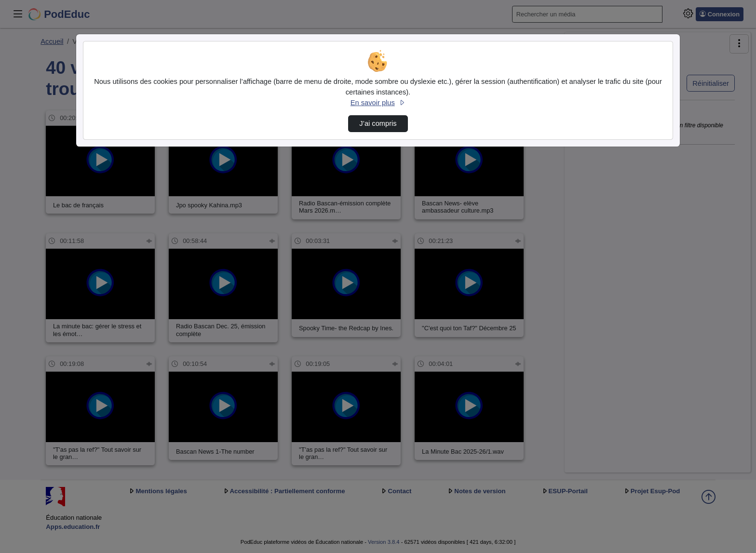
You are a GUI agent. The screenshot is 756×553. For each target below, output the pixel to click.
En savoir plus (378, 103)
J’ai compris (378, 123)
